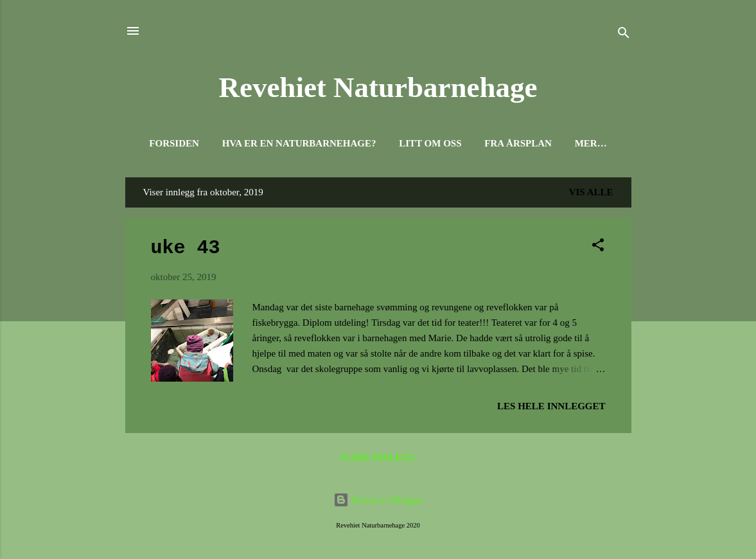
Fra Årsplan (518, 143)
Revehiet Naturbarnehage (378, 87)
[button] (598, 247)
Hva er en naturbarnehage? (299, 143)
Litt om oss (430, 143)
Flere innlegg (378, 458)
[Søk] (624, 35)
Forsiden (174, 143)
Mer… (591, 143)
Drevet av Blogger (378, 500)
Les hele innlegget (551, 406)
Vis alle (591, 192)
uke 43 (186, 248)
